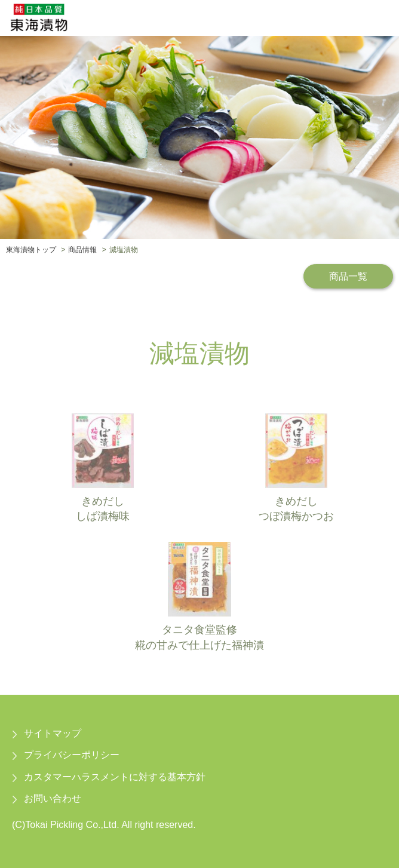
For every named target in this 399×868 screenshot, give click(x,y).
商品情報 (82, 250)
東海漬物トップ (31, 250)
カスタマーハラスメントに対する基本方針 (115, 777)
